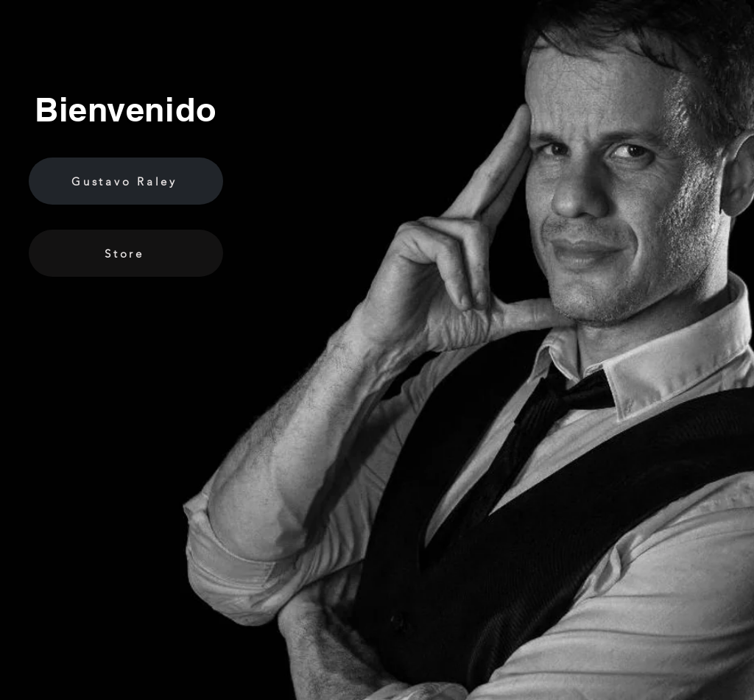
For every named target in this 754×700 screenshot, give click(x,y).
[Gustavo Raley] (126, 181)
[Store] (126, 253)
